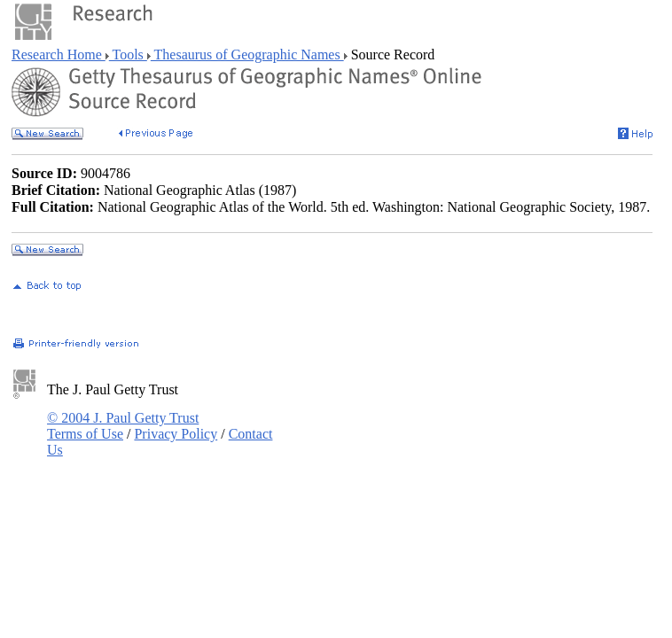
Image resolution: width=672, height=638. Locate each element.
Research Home (59, 54)
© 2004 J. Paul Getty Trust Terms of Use (123, 426)
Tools (128, 54)
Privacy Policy (176, 434)
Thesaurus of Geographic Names (247, 54)
